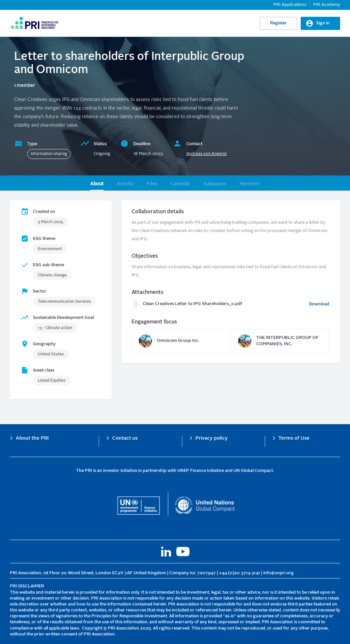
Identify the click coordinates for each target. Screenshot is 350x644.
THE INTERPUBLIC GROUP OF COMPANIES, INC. (280, 341)
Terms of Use (294, 438)
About (97, 184)
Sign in (323, 23)
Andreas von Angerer (207, 154)
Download (319, 304)
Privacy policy (212, 438)
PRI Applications (290, 5)
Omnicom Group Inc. (180, 341)
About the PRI (32, 438)
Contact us (125, 438)
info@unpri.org (278, 573)
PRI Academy (327, 5)
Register (278, 23)
